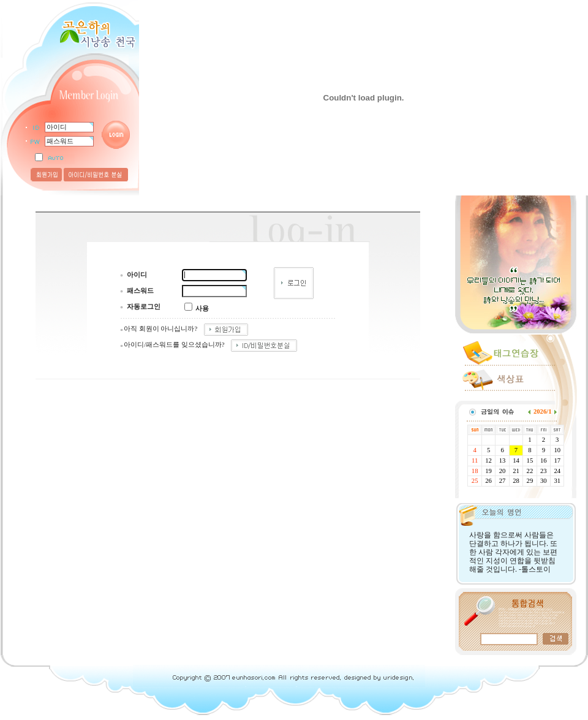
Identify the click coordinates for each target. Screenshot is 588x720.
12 (488, 460)
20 (503, 471)
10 (557, 450)
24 (557, 471)
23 (544, 471)
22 (530, 471)
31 (557, 481)
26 (488, 481)
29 (530, 481)
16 (544, 460)
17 (557, 460)
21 (516, 471)
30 (544, 481)
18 (475, 471)
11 (475, 460)
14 (516, 460)
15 (530, 460)
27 (503, 481)
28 (516, 481)
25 (475, 481)
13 (503, 460)
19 (488, 471)
